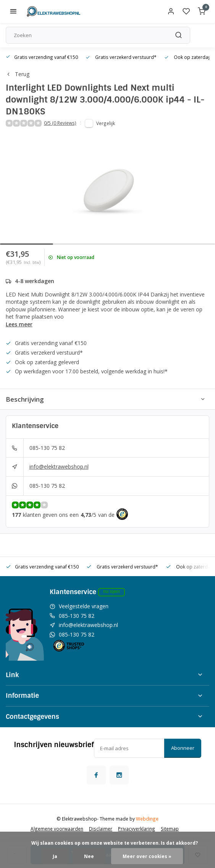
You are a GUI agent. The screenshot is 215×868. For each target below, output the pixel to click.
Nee (89, 856)
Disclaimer (101, 829)
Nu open (112, 591)
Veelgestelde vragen (84, 606)
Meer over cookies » (147, 856)
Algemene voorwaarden (57, 829)
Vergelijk (106, 123)
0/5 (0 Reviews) (60, 123)
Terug (18, 74)
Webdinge (147, 819)
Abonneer (183, 748)
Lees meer (19, 324)
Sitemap (170, 829)
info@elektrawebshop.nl (59, 467)
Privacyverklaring (137, 829)
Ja (55, 856)
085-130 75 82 (47, 448)
